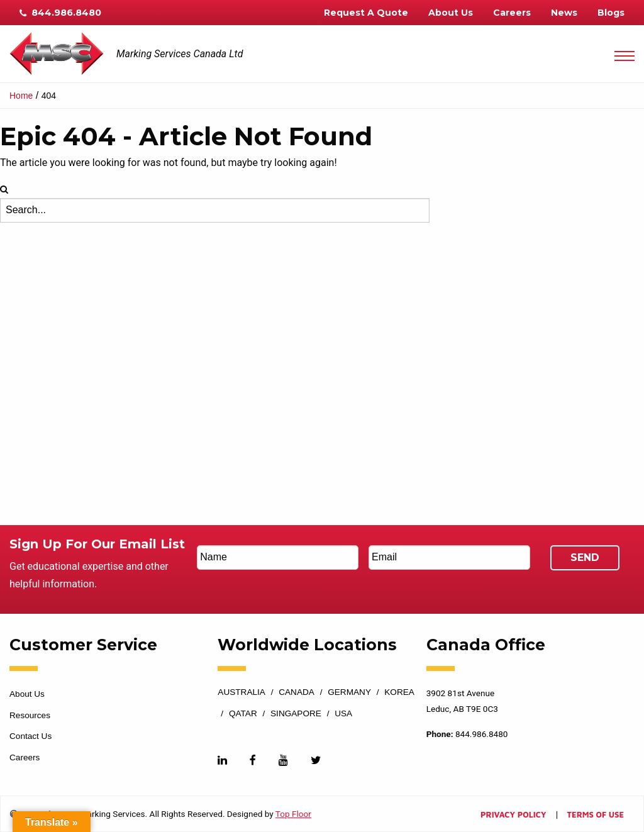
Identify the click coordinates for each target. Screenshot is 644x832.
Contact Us (31, 736)
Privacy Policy (513, 815)
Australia (241, 692)
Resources (30, 715)
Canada (297, 692)
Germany (349, 692)
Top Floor (293, 814)
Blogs (611, 13)
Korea (399, 692)
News (564, 13)
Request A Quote (366, 13)
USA (343, 714)
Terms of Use (596, 815)
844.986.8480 (60, 13)
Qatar (243, 714)
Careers (512, 13)
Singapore (296, 714)
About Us (451, 13)
